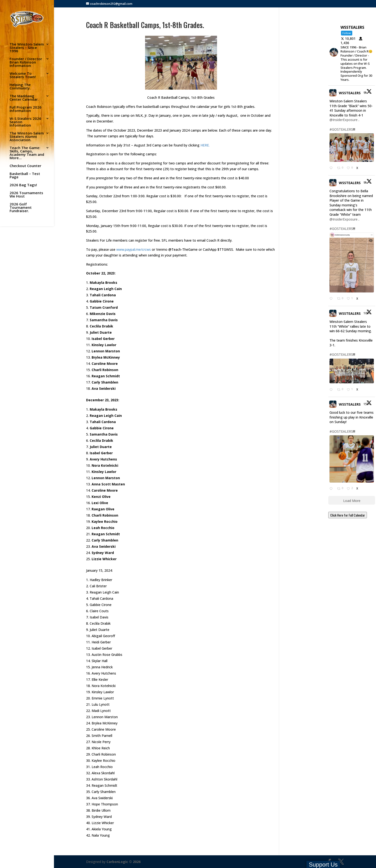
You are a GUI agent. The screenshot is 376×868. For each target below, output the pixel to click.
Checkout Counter (25, 166)
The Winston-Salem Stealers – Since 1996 (27, 48)
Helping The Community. (20, 87)
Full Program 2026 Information (26, 109)
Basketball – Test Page (25, 176)
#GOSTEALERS (341, 129)
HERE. (205, 145)
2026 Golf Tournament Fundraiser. (21, 208)
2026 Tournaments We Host (26, 195)
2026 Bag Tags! (23, 185)
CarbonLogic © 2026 (123, 862)
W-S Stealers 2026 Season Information (25, 122)
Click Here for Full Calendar (348, 515)
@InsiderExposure (344, 120)
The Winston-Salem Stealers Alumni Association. (27, 137)
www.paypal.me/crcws (134, 249)
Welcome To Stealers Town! (23, 75)
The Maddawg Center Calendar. (24, 98)
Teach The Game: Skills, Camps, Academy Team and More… (27, 153)
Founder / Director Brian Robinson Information (26, 62)
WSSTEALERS (350, 93)
